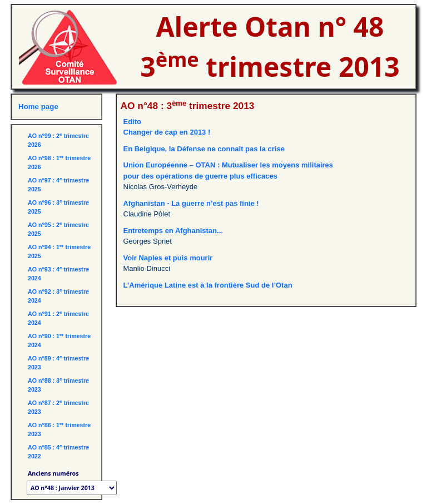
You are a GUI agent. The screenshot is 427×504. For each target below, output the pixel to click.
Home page (38, 107)
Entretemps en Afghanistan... (173, 231)
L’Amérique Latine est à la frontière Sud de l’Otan (208, 285)
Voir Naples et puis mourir (168, 258)
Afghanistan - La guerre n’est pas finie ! (191, 203)
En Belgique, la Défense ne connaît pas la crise (204, 149)
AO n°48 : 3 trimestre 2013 (188, 106)
